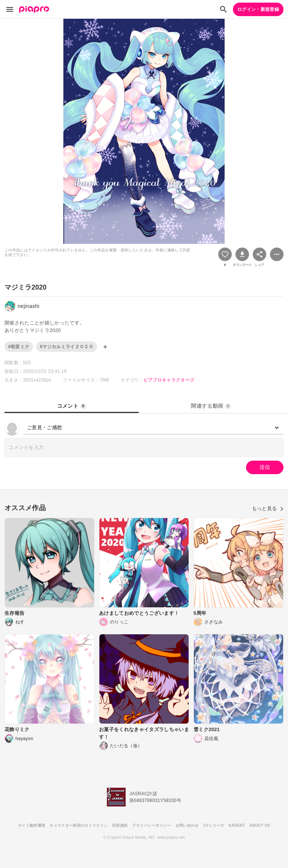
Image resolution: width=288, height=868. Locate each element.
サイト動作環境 (31, 825)
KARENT (237, 825)
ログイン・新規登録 (258, 9)
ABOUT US (260, 825)
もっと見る (268, 508)
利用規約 (120, 825)
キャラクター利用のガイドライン (79, 825)
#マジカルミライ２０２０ (67, 347)
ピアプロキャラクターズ (169, 380)
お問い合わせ (187, 825)
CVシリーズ (214, 825)
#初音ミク (19, 347)
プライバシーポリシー (151, 825)
